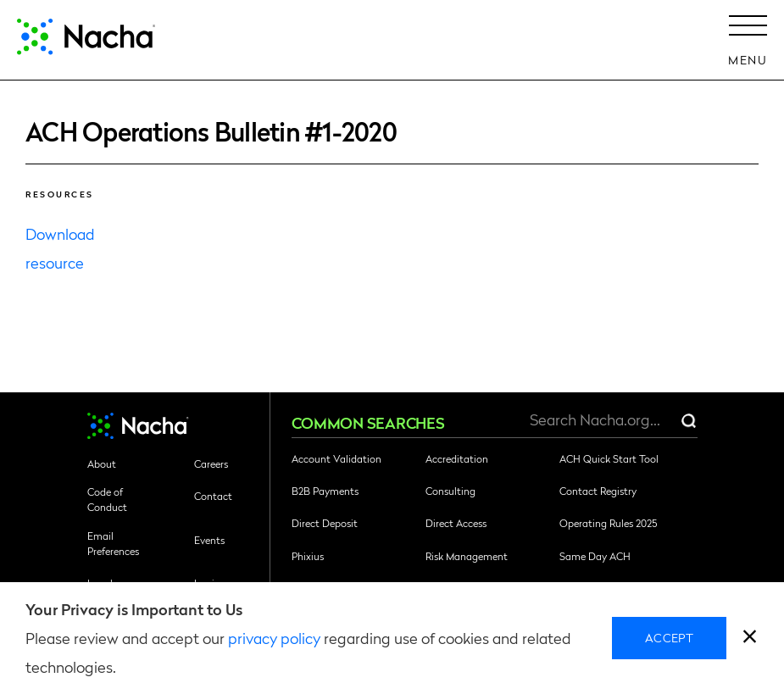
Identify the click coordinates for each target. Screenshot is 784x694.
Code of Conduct (107, 499)
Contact (213, 496)
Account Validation (336, 458)
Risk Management (467, 556)
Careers (211, 464)
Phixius (308, 556)
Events (209, 540)
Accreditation (457, 458)
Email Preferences (113, 543)
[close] (750, 638)
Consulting (450, 491)
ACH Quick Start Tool (609, 458)
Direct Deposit (325, 523)
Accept (669, 637)
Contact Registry (598, 491)
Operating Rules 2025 (608, 523)
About (102, 464)
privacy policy (274, 638)
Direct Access (456, 523)
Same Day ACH (595, 556)
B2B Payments (325, 491)
